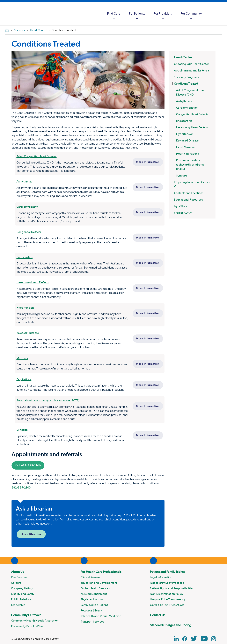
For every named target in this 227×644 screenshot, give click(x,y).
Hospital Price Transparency (168, 599)
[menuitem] (114, 13)
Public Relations (21, 599)
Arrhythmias (184, 101)
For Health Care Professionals (101, 572)
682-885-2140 (21, 487)
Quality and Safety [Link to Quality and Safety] (23, 594)
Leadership (18, 605)
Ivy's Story (181, 206)
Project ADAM (183, 213)
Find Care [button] (114, 16)
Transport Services (92, 622)
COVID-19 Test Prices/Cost (167, 605)
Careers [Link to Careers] (16, 583)
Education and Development (99, 583)
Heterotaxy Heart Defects (192, 127)
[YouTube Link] (204, 639)
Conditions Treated (186, 84)
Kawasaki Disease (187, 140)
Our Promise (19, 577)
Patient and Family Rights (167, 572)
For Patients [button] (137, 16)
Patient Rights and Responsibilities (172, 588)
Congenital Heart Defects (192, 114)
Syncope (182, 175)
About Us (18, 572)
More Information (148, 162)
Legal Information (161, 577)
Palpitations (24, 379)
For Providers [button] (163, 16)
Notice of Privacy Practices (167, 583)
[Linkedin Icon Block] (176, 639)
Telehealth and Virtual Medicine (101, 616)
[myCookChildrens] (212, 13)
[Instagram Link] (214, 639)
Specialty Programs (186, 77)
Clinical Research (91, 577)
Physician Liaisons (92, 599)
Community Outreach (26, 615)
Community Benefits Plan (27, 626)
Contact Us (158, 615)
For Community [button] (191, 16)
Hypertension (185, 134)
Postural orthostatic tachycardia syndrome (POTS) (190, 165)
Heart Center (183, 57)
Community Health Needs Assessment (35, 621)
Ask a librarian (31, 534)
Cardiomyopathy (187, 108)
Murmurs (22, 358)
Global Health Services (95, 588)
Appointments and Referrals (192, 70)
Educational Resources (188, 200)
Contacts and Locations (189, 193)
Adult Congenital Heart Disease (36, 156)
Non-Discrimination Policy (167, 594)
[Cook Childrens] (4, 13)
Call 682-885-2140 (28, 465)
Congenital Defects (29, 232)
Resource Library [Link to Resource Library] (91, 610)
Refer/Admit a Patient (94, 605)
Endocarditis (184, 121)
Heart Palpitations (188, 154)
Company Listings (22, 588)
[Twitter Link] (194, 639)
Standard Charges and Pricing (171, 625)
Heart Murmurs (186, 147)
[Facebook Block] (185, 639)
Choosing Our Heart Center (191, 64)
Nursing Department (94, 594)
